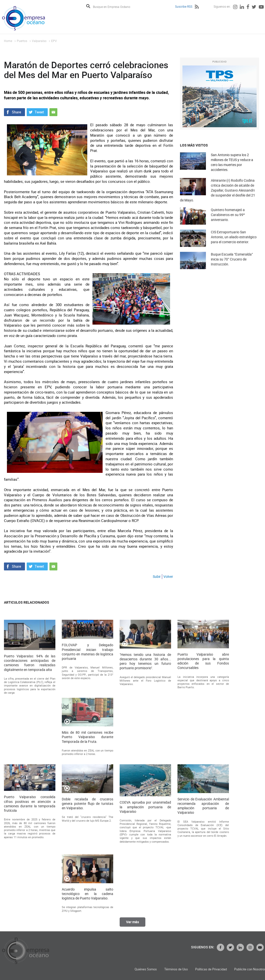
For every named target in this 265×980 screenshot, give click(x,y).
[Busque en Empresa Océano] (115, 7)
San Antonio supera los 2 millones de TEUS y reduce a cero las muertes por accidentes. (232, 162)
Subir (157, 576)
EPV (54, 41)
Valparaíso (39, 41)
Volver (168, 576)
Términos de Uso (240, 969)
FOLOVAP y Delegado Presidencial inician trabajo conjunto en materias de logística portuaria (88, 798)
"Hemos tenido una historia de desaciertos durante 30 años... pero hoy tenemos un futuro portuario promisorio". (145, 808)
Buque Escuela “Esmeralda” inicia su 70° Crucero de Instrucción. (232, 267)
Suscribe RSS (184, 6)
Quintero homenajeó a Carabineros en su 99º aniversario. (228, 223)
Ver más (132, 927)
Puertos (22, 41)
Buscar (88, 6)
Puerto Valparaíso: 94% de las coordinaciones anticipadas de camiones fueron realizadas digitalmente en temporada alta (30, 809)
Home (8, 41)
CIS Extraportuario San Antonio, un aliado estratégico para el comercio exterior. (234, 245)
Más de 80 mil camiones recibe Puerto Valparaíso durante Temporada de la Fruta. (88, 883)
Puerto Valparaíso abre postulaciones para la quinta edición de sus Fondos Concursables (203, 807)
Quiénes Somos (209, 969)
